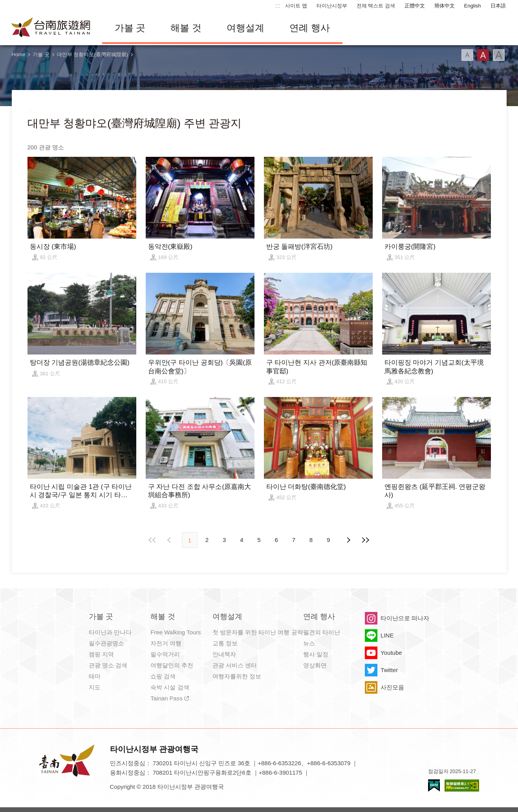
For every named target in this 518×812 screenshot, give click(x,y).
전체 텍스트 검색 (376, 6)
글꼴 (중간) (483, 55)
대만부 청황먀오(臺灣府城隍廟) (92, 54)
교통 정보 (225, 643)
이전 (170, 540)
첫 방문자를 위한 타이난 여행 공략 (258, 632)
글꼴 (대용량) (499, 55)
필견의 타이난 (322, 632)
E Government (434, 785)
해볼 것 (186, 28)
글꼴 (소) (467, 55)
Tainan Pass (167, 698)
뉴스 (309, 643)
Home (19, 54)
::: (278, 6)
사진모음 (392, 687)
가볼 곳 (130, 28)
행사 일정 (316, 654)
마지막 (365, 540)
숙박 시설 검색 (170, 687)
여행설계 (245, 28)
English (473, 6)
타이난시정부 (332, 6)
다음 (348, 540)
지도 (95, 687)
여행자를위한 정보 (237, 676)
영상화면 (315, 665)
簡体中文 (445, 6)
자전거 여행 (166, 643)
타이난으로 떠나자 (405, 618)
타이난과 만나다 (110, 632)
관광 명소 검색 (108, 665)
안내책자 (224, 654)
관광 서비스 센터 (235, 665)
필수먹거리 (165, 654)
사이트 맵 (296, 6)
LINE (387, 635)
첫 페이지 (153, 540)
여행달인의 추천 (172, 665)
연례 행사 (310, 28)
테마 (95, 676)
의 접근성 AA (462, 785)
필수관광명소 (106, 643)
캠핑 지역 (101, 654)
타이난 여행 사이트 (51, 28)
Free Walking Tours (176, 632)
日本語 (498, 6)
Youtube (391, 653)
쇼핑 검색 (163, 676)
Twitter (389, 670)
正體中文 (415, 6)
